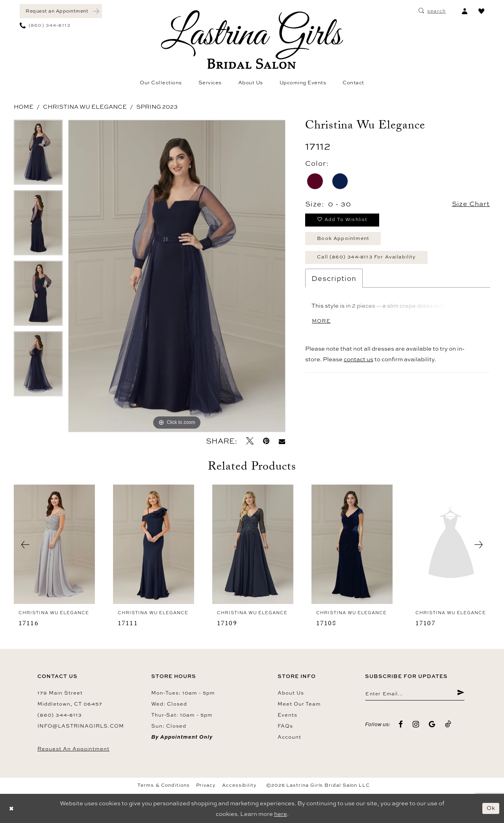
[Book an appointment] (61, 11)
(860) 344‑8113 (60, 715)
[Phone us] (45, 25)
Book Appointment (345, 240)
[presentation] (54, 544)
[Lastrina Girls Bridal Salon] (252, 40)
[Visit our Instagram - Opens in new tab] (416, 725)
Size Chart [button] (470, 204)
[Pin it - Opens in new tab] (266, 441)
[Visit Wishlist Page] (481, 11)
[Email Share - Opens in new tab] (282, 441)
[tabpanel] (38, 155)
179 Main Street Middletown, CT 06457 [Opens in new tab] (70, 698)
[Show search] (432, 11)
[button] (464, 11)
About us (291, 693)
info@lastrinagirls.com (81, 726)
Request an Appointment (73, 749)
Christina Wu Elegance (85, 107)
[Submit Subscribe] (460, 694)
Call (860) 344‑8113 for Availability (371, 260)
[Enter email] (415, 694)
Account (289, 737)
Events (287, 715)
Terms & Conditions (164, 785)
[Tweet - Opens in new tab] (250, 441)
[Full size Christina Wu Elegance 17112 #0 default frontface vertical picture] (177, 276)
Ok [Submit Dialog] (491, 808)
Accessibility (239, 785)
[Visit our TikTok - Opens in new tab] (448, 725)
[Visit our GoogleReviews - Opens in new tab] (432, 725)
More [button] (322, 325)
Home (24, 107)
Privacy (206, 785)
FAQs (285, 726)
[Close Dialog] (12, 809)
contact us (359, 363)
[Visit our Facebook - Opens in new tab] (401, 725)
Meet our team (299, 704)
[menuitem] (61, 11)
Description (334, 282)
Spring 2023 (157, 107)
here (281, 814)
